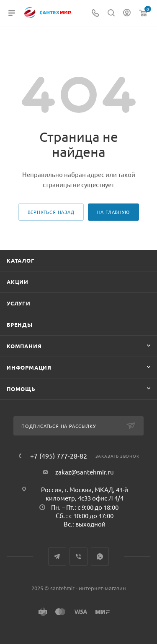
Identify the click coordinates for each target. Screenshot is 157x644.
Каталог (21, 260)
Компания (24, 346)
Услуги (19, 303)
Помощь (21, 389)
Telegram (57, 557)
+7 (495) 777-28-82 (59, 456)
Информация (29, 367)
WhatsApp (100, 557)
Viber (78, 557)
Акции (18, 282)
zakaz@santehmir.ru (85, 472)
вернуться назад (51, 212)
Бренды (20, 325)
